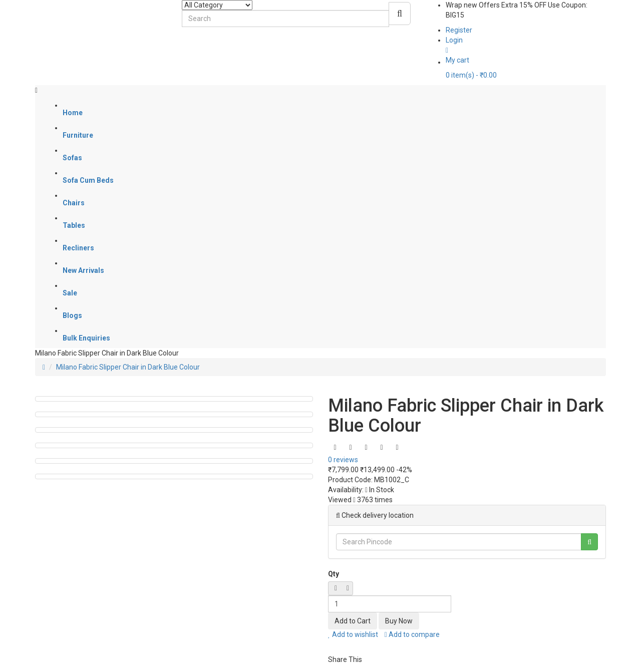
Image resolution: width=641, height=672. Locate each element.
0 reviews (343, 460)
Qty (334, 574)
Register (459, 30)
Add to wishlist (353, 634)
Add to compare (412, 634)
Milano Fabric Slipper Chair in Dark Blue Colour (128, 367)
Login (454, 40)
